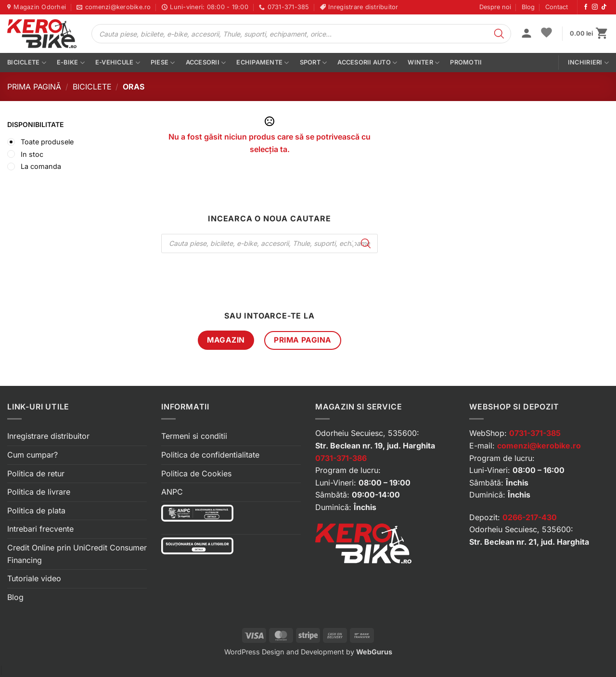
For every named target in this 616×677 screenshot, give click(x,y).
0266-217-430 (530, 517)
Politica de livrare (39, 492)
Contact (557, 7)
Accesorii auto (367, 63)
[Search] (499, 34)
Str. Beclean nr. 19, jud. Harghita (375, 446)
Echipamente (263, 63)
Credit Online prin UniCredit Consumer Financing (77, 554)
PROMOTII (466, 62)
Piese (163, 63)
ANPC (172, 492)
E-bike (71, 63)
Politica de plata (36, 511)
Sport (314, 63)
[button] (526, 34)
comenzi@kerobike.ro (539, 446)
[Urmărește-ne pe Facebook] (586, 7)
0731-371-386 (341, 458)
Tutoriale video (34, 578)
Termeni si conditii (194, 436)
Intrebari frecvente (40, 529)
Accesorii (206, 63)
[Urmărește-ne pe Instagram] (595, 7)
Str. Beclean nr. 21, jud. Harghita (529, 542)
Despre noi (495, 7)
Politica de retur (36, 473)
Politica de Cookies (196, 473)
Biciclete (27, 63)
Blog (528, 7)
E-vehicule (118, 63)
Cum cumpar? (32, 455)
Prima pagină (34, 87)
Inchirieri (588, 63)
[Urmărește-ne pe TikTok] (604, 7)
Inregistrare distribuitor (48, 436)
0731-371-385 (535, 433)
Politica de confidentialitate (210, 455)
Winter (423, 63)
